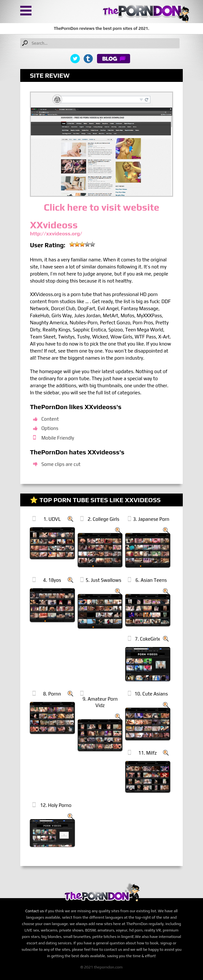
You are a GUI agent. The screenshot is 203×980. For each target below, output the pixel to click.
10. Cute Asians (151, 694)
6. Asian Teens (151, 580)
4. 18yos (52, 580)
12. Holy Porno (56, 805)
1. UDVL (52, 519)
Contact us (35, 911)
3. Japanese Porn (151, 519)
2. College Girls (103, 519)
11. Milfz (147, 753)
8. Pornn (52, 694)
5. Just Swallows (104, 580)
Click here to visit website (101, 207)
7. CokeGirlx (148, 639)
